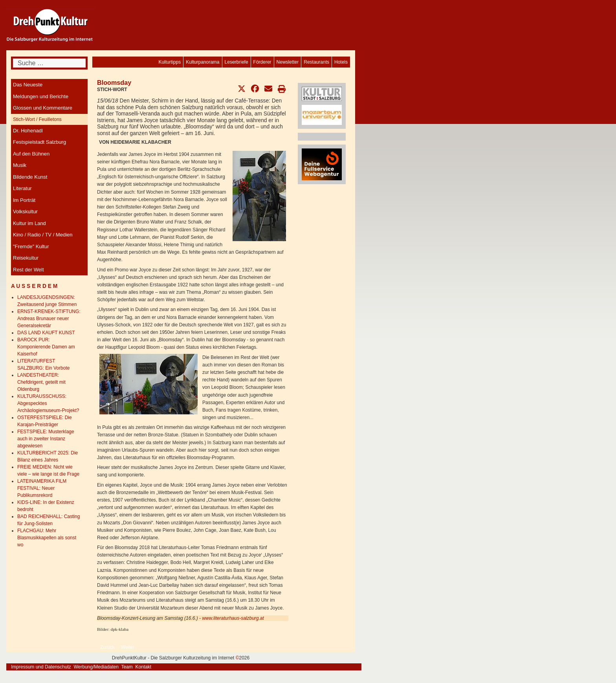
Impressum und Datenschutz (41, 667)
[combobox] (49, 63)
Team (127, 667)
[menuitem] (341, 62)
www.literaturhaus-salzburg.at (233, 618)
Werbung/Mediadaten (96, 667)
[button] (242, 89)
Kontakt (143, 667)
